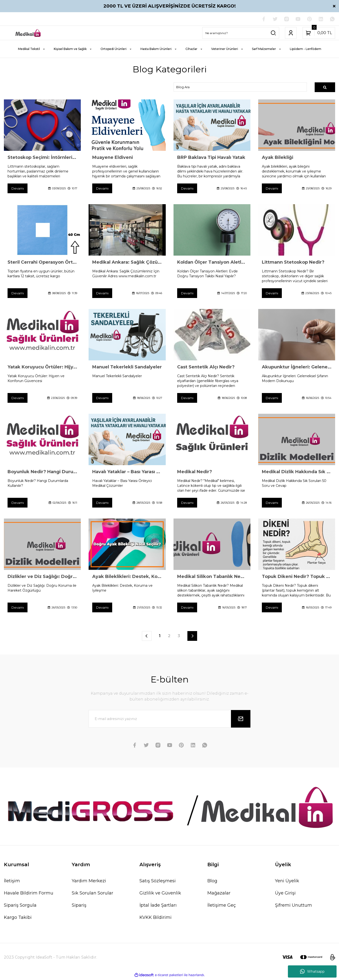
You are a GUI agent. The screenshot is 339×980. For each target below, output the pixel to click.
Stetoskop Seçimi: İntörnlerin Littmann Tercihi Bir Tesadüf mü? (42, 158)
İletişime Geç (222, 907)
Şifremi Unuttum (293, 907)
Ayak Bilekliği (278, 158)
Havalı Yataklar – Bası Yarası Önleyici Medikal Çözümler (127, 473)
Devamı (18, 189)
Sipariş (79, 907)
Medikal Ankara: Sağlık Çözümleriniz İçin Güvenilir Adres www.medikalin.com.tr (127, 263)
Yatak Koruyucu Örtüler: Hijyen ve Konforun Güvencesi (42, 368)
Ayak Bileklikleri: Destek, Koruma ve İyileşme (127, 578)
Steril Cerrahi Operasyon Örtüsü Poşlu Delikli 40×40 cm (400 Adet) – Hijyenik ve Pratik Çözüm (42, 263)
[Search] (241, 33)
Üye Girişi (285, 894)
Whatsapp (312, 971)
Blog (212, 882)
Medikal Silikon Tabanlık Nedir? (212, 578)
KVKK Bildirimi (156, 919)
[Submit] (241, 720)
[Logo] (28, 33)
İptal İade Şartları (158, 907)
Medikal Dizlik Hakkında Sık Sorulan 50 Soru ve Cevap (297, 473)
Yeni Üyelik (287, 882)
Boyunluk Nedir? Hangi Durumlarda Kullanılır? (42, 473)
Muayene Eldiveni (113, 158)
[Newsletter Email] (169, 720)
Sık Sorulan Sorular (92, 894)
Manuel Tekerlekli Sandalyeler (127, 368)
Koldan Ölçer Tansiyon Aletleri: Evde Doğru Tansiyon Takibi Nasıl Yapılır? (212, 263)
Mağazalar (219, 894)
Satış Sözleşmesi (158, 882)
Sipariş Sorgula (20, 907)
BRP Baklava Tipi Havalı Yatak (211, 158)
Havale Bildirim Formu (29, 894)
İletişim (12, 882)
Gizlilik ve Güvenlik (160, 894)
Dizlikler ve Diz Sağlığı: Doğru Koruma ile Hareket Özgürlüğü (42, 578)
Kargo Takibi (18, 919)
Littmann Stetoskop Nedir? (293, 263)
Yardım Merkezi (89, 882)
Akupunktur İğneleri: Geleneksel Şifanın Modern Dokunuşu (297, 368)
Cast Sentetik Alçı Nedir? (206, 368)
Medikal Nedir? (195, 473)
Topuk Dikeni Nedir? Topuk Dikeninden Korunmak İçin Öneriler (297, 578)
